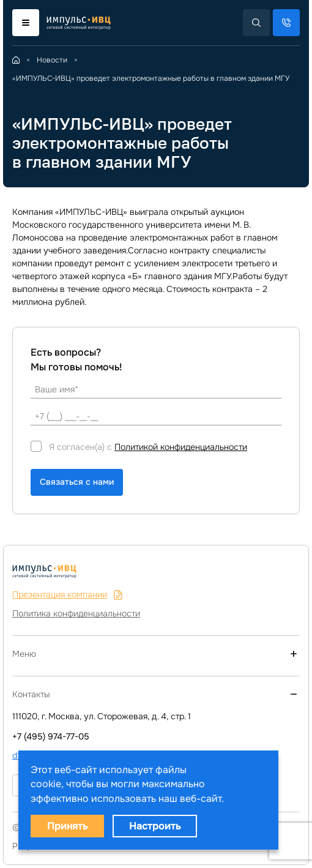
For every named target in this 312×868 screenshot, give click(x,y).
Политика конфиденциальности (76, 613)
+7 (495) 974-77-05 (51, 736)
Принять (67, 826)
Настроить (155, 826)
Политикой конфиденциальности (181, 447)
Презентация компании (68, 594)
